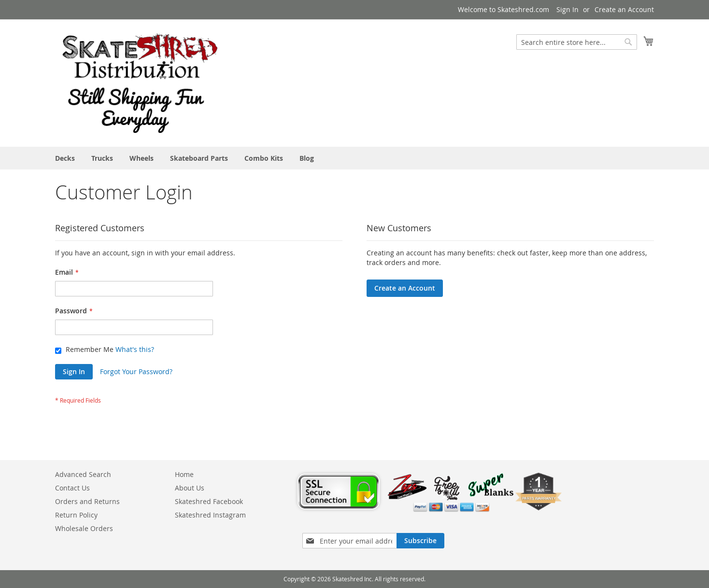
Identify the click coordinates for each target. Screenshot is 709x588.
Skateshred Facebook (209, 501)
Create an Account (624, 9)
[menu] (354, 158)
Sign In (567, 9)
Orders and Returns (87, 501)
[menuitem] (65, 158)
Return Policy (76, 515)
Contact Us (72, 488)
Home (184, 474)
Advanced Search (83, 474)
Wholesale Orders (84, 528)
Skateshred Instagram (210, 515)
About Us (190, 488)
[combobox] (577, 42)
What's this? (135, 349)
